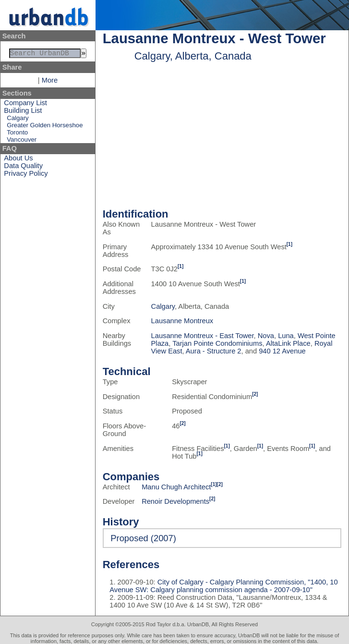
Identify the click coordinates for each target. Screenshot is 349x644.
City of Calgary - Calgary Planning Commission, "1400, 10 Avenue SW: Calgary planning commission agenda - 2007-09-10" (223, 586)
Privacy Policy (26, 175)
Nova (266, 336)
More (50, 82)
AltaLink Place (288, 343)
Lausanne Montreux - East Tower (203, 336)
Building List (23, 112)
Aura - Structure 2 (214, 351)
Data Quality (23, 168)
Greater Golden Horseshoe (45, 127)
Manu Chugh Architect (176, 487)
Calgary (18, 120)
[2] (255, 394)
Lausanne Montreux (182, 321)
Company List (25, 105)
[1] (289, 244)
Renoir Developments (175, 501)
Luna (286, 336)
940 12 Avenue (282, 351)
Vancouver (22, 141)
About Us (18, 160)
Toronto (17, 134)
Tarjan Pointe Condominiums (217, 343)
